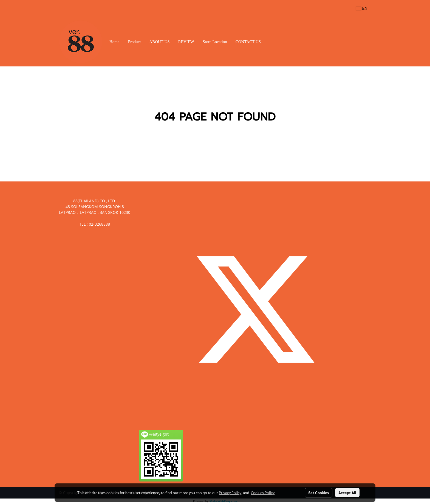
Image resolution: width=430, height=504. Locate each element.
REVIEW (186, 42)
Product (135, 42)
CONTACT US (248, 42)
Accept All (347, 492)
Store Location (215, 42)
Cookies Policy (263, 492)
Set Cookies (319, 492)
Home (114, 42)
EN (362, 8)
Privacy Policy (230, 492)
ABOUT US (159, 42)
